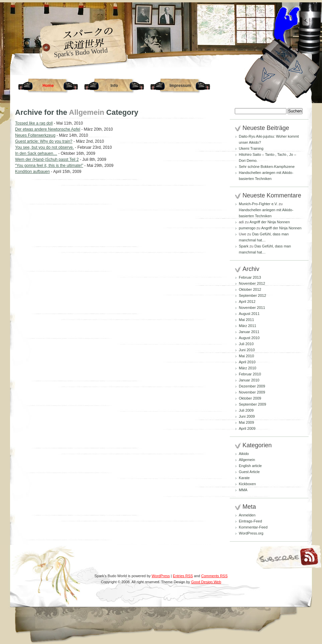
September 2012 (252, 295)
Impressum (180, 86)
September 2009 (252, 404)
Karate (244, 478)
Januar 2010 (249, 380)
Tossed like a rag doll (34, 123)
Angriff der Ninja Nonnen (270, 222)
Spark (244, 246)
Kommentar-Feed (253, 527)
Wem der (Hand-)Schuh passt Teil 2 (47, 159)
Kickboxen (247, 484)
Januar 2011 (249, 332)
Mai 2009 (246, 422)
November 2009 (252, 392)
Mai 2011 (246, 320)
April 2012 (247, 302)
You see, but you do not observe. (44, 147)
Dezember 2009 (252, 386)
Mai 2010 (246, 356)
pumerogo (247, 228)
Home (48, 86)
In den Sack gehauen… (36, 153)
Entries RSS (183, 576)
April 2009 (247, 428)
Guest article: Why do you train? (44, 141)
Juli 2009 (246, 410)
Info (114, 86)
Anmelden (247, 515)
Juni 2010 (247, 350)
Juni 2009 (247, 416)
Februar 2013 (250, 277)
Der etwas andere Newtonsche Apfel (48, 129)
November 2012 (252, 283)
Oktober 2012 (250, 289)
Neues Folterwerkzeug (35, 135)
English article (250, 466)
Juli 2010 (246, 344)
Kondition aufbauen (32, 172)
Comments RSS (214, 576)
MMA (243, 490)
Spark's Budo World (81, 52)
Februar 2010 (250, 374)
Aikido (244, 454)
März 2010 (248, 368)
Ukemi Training (251, 148)
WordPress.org (251, 533)
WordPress (161, 576)
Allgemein (247, 460)
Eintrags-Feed (250, 521)
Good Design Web (206, 582)
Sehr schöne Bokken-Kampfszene (267, 167)
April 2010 (247, 362)
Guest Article (249, 472)
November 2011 (252, 308)
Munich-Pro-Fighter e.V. (258, 204)
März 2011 (248, 326)
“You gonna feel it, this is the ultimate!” (49, 166)
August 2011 (249, 314)
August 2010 (249, 338)
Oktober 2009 (250, 398)
